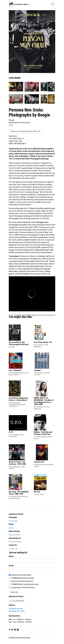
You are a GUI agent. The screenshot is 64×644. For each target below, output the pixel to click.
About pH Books (15, 542)
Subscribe (14, 592)
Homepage (13, 521)
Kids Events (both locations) (22, 581)
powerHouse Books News (21, 575)
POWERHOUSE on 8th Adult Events (25, 584)
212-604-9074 (17, 601)
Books (11, 528)
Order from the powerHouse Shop (25, 131)
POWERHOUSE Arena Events (23, 578)
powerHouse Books (16, 514)
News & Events (15, 535)
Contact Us (13, 549)
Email (11, 566)
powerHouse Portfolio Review (23, 588)
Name (11, 556)
